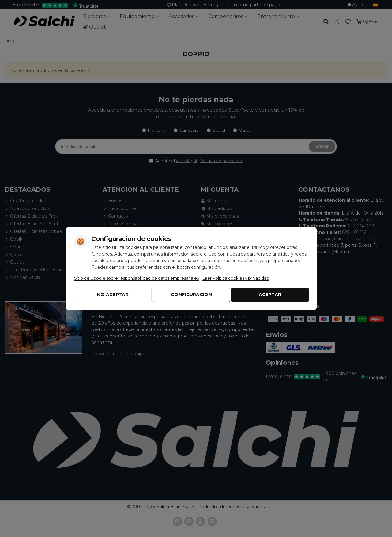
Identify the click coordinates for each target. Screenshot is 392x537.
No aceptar (113, 295)
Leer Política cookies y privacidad (236, 278)
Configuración (191, 295)
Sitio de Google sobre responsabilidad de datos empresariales (136, 278)
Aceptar (270, 295)
